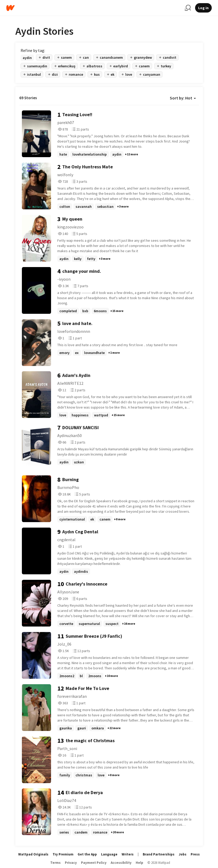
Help (139, 863)
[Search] (188, 8)
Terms (55, 863)
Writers (128, 854)
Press (195, 854)
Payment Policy (94, 863)
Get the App (87, 854)
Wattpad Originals (33, 854)
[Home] (93, 8)
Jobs (183, 854)
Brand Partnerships (159, 854)
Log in (203, 8)
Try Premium (63, 854)
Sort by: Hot (183, 98)
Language (109, 854)
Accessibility (121, 863)
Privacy (71, 863)
